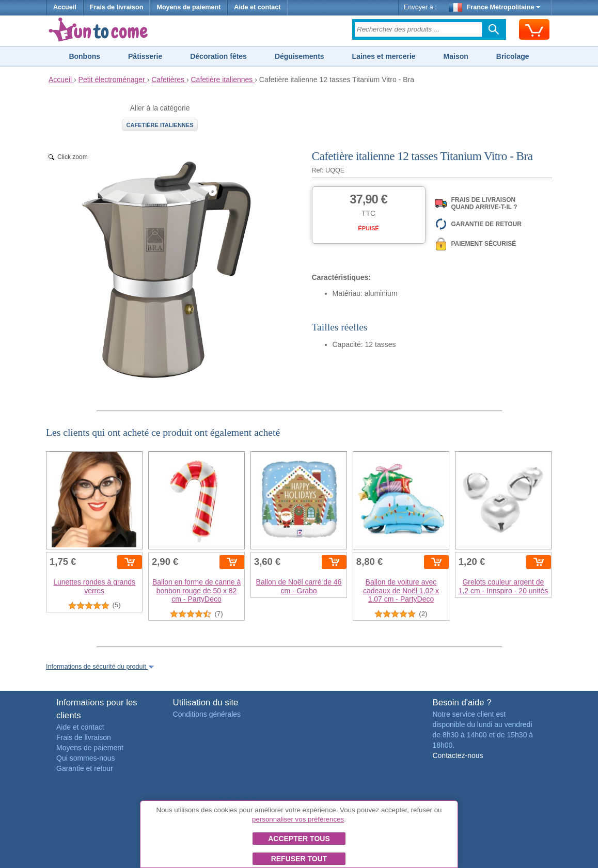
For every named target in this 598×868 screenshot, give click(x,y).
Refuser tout (299, 859)
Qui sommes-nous (86, 758)
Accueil (65, 7)
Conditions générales (207, 714)
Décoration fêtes (218, 56)
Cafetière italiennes (160, 125)
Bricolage (513, 56)
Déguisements (300, 56)
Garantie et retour (85, 768)
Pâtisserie (145, 56)
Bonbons (84, 56)
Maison (456, 56)
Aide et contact (257, 7)
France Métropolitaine (495, 7)
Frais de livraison (117, 7)
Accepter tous (299, 839)
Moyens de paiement (188, 7)
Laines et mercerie (384, 56)
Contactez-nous (458, 755)
